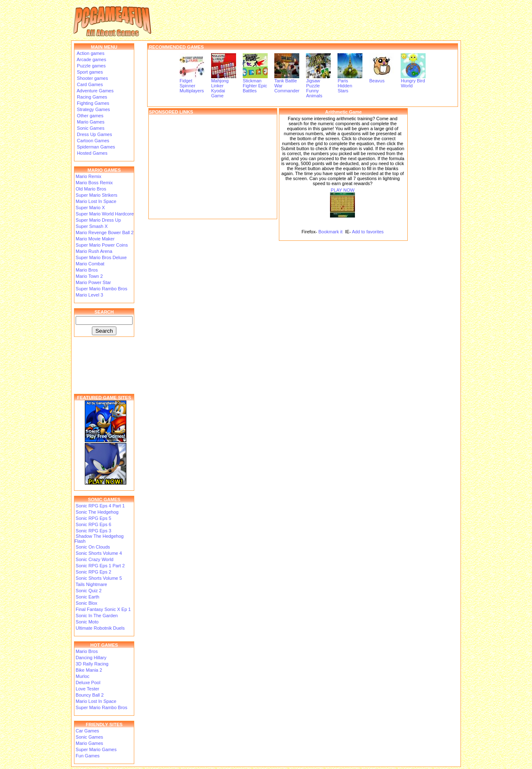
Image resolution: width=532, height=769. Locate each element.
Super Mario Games (96, 749)
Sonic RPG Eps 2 (94, 572)
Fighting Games (92, 103)
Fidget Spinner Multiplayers (192, 84)
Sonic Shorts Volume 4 (99, 553)
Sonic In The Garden (97, 616)
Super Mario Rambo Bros (101, 289)
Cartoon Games (92, 141)
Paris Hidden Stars (350, 84)
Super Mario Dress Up (98, 220)
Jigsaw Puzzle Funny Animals (318, 86)
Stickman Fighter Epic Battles (255, 84)
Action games (90, 53)
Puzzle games (91, 66)
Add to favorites (368, 232)
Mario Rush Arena (94, 251)
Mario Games (90, 122)
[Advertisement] (213, 167)
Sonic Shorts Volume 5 (99, 578)
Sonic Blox (86, 603)
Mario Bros (87, 270)
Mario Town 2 (89, 276)
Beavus (382, 79)
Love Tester (87, 689)
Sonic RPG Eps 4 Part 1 (100, 506)
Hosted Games (92, 153)
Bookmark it (330, 232)
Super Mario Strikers (96, 195)
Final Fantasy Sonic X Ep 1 (103, 609)
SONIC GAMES (104, 499)
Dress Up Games (94, 134)
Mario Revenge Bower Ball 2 (105, 232)
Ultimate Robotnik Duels (100, 628)
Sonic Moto (87, 622)
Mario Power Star (93, 282)
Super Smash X (92, 226)
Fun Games (87, 756)
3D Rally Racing (92, 664)
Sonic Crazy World (95, 559)
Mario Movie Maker (95, 239)
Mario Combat (90, 264)
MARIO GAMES (104, 170)
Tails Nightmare (91, 584)
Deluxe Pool (88, 682)
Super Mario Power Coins (102, 245)
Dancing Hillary (91, 658)
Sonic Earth (87, 597)
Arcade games (91, 59)
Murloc (83, 676)
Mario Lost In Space (96, 201)
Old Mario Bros (91, 189)
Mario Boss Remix (94, 183)
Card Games (89, 84)
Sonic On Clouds (93, 547)
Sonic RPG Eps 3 (94, 531)
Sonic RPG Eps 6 (94, 524)
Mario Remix (89, 176)
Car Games (87, 731)
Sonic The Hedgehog (97, 512)
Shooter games (92, 78)
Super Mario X (90, 208)
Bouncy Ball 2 (90, 695)
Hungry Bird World (413, 81)
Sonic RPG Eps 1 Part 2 (100, 566)
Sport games (89, 72)
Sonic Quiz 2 (89, 591)
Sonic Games (90, 128)
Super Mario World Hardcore (105, 214)
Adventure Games (95, 91)
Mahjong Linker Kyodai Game (224, 86)
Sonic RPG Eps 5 (94, 518)
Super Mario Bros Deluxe (101, 257)
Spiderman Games (95, 147)
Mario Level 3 (89, 295)
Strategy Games (93, 109)
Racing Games (91, 97)
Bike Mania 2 (89, 670)
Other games (90, 116)
